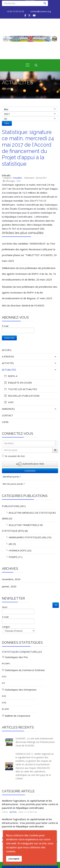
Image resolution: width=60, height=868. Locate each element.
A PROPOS (8, 356)
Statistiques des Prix (15, 657)
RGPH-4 (10, 376)
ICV (3, 683)
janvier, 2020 (9, 586)
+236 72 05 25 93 (15, 11)
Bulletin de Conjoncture (16, 716)
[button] (49, 357)
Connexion (30, 471)
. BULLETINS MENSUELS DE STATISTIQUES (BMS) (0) (29, 515)
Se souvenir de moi (15, 456)
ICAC (4, 696)
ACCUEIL (7, 350)
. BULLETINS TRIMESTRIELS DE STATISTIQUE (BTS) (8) (22, 528)
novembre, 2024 (11, 579)
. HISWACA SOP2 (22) (17, 550)
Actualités (18, 178)
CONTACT (8, 415)
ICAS (4, 703)
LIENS (5, 422)
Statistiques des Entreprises (19, 690)
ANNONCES (8, 409)
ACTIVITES (8, 363)
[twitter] (29, 15)
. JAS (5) (9, 544)
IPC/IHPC (6, 664)
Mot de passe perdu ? (14, 484)
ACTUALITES (9, 370)
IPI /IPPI (5, 709)
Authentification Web (30, 464)
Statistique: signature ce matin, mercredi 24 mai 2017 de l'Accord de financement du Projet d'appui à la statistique (28, 148)
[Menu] (28, 65)
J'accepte (14, 859)
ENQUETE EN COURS (18, 383)
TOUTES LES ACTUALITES (20, 389)
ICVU (4, 676)
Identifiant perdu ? (12, 477)
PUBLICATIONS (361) (14, 506)
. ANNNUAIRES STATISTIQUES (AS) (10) (27, 537)
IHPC (9, 402)
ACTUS (13, 812)
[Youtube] (34, 15)
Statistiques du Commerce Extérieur (23, 670)
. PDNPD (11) (12, 557)
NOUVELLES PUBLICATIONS (22, 396)
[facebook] (25, 15)
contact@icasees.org (41, 11)
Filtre (7, 123)
